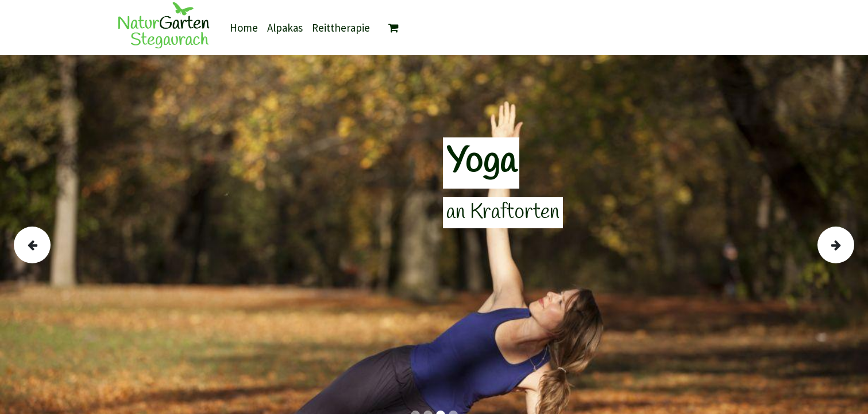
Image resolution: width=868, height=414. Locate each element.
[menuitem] (244, 28)
